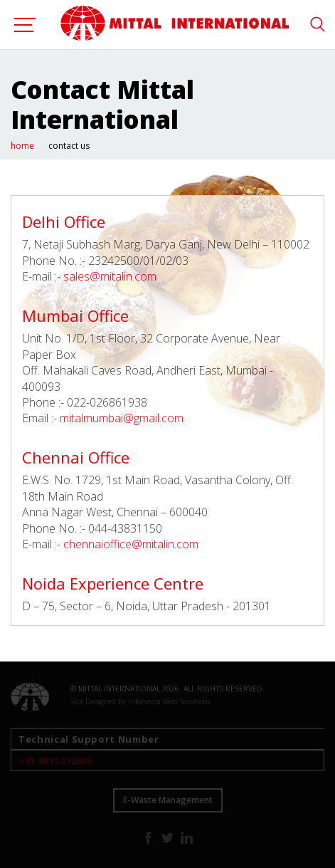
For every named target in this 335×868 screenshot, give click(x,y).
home (22, 146)
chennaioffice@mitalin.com (131, 544)
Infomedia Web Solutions (169, 701)
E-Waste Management (168, 800)
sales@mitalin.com (110, 276)
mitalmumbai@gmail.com (122, 418)
